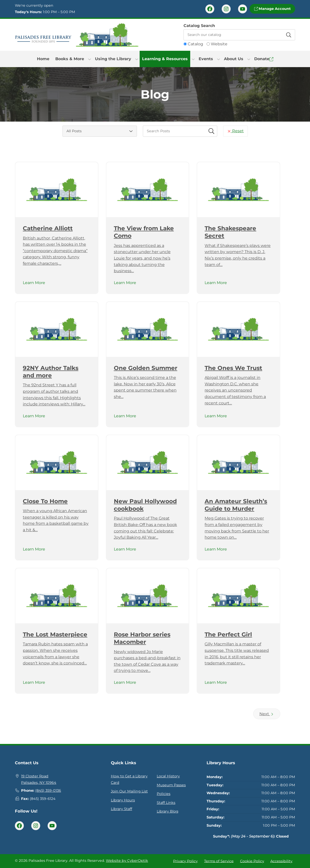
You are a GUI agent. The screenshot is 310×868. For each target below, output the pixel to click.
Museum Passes (171, 785)
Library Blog (168, 811)
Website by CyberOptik (127, 861)
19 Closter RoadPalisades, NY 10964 (39, 779)
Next (267, 714)
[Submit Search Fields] (212, 131)
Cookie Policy (252, 861)
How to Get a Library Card (129, 779)
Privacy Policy (185, 861)
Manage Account (272, 9)
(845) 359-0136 (48, 790)
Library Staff (122, 809)
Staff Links (166, 803)
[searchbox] (180, 131)
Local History (168, 776)
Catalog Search (199, 26)
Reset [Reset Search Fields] (235, 131)
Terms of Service (219, 861)
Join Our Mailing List (129, 791)
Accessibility (281, 861)
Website (219, 44)
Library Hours (123, 800)
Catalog (195, 44)
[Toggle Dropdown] (90, 59)
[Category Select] (100, 131)
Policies (164, 794)
